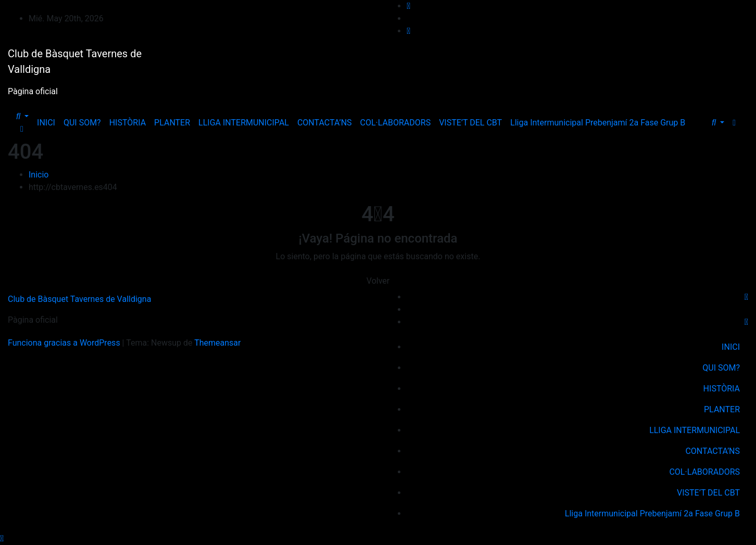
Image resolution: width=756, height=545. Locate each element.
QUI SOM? (82, 123)
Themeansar (217, 343)
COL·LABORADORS (396, 123)
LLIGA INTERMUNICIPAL (244, 123)
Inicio (39, 175)
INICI (46, 123)
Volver (378, 281)
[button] (22, 116)
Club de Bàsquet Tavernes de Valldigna (79, 299)
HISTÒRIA (128, 123)
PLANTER (172, 123)
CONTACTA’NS (325, 123)
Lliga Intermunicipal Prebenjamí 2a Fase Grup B (598, 123)
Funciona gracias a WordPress (65, 343)
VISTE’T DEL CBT (470, 123)
